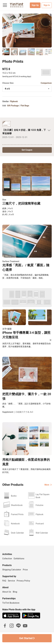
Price (25, 570)
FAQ (4, 581)
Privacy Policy (23, 581)
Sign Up (35, 5)
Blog (15, 592)
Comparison (46, 83)
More (48, 485)
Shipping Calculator (12, 570)
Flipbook (14, 101)
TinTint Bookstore (11, 603)
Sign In (47, 5)
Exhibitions (19, 559)
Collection (7, 559)
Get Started (27, 638)
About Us (7, 592)
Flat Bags (25, 106)
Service (11, 581)
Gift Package (13, 106)
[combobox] (27, 89)
